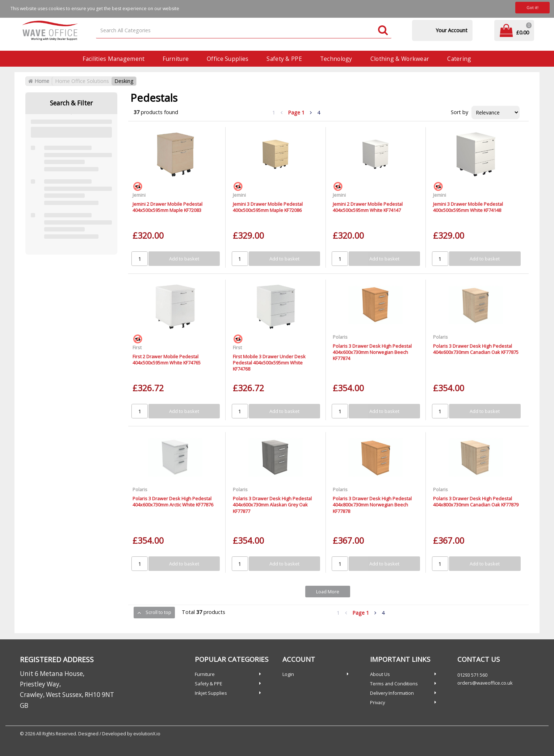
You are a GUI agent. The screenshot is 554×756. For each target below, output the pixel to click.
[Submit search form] (383, 31)
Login (288, 674)
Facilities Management (114, 59)
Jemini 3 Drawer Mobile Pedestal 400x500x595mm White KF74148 (468, 207)
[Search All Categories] (244, 31)
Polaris (340, 337)
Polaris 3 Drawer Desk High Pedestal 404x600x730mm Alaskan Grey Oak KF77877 (272, 505)
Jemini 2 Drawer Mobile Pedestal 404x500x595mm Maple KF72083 (167, 207)
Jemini (139, 195)
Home (39, 81)
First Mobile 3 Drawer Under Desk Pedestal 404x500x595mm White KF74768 (269, 363)
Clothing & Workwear (400, 59)
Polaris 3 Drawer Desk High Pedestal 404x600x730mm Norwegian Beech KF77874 (372, 352)
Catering (459, 59)
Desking (124, 81)
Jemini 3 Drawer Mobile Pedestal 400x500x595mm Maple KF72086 (268, 207)
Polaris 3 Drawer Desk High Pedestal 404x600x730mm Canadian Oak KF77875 (476, 349)
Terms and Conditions (394, 684)
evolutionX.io (147, 734)
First (137, 347)
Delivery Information (392, 693)
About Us (380, 674)
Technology (336, 59)
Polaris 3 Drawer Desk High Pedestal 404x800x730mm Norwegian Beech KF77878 (372, 505)
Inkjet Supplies (211, 693)
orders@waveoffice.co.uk (485, 683)
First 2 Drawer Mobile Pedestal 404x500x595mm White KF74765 (167, 360)
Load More (328, 592)
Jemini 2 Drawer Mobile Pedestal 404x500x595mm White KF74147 (368, 207)
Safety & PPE (284, 59)
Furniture (176, 59)
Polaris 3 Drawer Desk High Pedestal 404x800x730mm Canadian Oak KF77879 (476, 502)
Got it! (532, 7)
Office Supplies (228, 59)
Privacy (377, 702)
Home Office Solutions (82, 81)
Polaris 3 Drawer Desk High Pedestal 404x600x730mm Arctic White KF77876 (173, 502)
